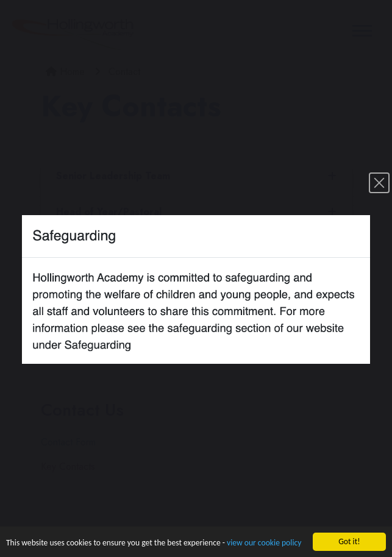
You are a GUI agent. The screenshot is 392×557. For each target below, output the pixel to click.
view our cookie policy (264, 543)
